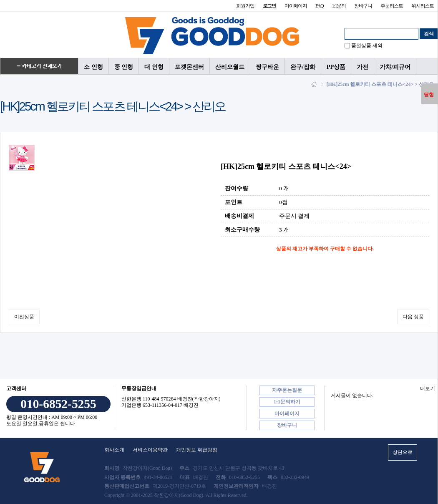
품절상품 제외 (367, 45)
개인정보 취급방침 (197, 450)
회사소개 (114, 450)
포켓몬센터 (189, 67)
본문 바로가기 (0, 0)
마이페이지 (296, 6)
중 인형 (124, 67)
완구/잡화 (303, 67)
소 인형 (93, 67)
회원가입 (245, 6)
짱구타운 (267, 67)
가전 (362, 67)
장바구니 (363, 6)
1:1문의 (339, 6)
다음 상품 (413, 317)
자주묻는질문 (287, 390)
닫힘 (429, 95)
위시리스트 (423, 6)
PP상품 (336, 67)
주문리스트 (392, 6)
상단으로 (403, 452)
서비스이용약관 (150, 450)
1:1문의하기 (287, 402)
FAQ (320, 6)
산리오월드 (230, 67)
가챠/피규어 (395, 67)
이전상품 (24, 317)
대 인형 (154, 67)
